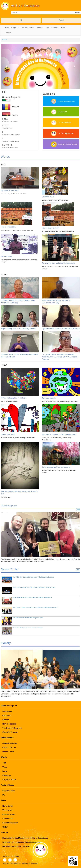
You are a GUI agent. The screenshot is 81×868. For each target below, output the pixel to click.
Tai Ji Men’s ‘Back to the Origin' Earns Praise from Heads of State (34, 587)
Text (4, 763)
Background (7, 711)
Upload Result (8, 752)
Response (7, 775)
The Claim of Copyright (12, 728)
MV (4, 795)
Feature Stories (9, 814)
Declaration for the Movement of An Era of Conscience (25, 838)
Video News (7, 810)
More (78, 509)
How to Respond (9, 724)
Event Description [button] (12, 28)
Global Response (10, 743)
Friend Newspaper (10, 823)
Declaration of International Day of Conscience (22, 842)
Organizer (7, 716)
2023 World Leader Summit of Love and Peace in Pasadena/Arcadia (35, 608)
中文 (21, 20)
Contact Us (7, 856)
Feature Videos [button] (52, 28)
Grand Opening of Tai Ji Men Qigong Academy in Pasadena (32, 597)
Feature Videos (9, 791)
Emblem (6, 720)
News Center (8, 806)
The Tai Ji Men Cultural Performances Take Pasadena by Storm (34, 577)
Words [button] (40, 28)
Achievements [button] (28, 28)
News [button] (64, 28)
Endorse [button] (8, 33)
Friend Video (8, 819)
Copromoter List (9, 748)
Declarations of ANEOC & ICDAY (16, 846)
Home (5, 40)
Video (5, 767)
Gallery (5, 827)
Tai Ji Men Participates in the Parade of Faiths (28, 628)
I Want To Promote (10, 732)
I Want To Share (9, 780)
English (61, 20)
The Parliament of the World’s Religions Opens (28, 618)
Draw (5, 771)
